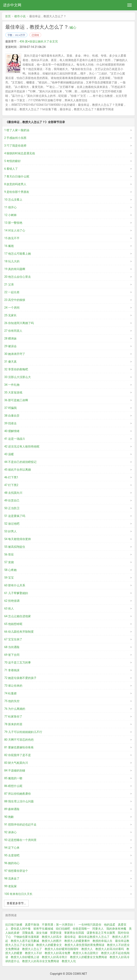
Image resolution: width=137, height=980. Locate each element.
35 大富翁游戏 (13, 392)
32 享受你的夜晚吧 (16, 369)
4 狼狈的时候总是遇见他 (20, 153)
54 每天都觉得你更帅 (18, 539)
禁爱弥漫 (56, 933)
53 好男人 (10, 531)
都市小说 (20, 16)
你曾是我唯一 (81, 929)
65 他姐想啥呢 (13, 624)
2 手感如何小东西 (15, 138)
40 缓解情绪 (12, 431)
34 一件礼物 (12, 385)
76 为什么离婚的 (15, 709)
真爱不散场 (32, 925)
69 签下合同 (12, 655)
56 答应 (9, 554)
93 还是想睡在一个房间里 (20, 840)
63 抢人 (9, 608)
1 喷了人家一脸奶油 (17, 130)
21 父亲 (9, 284)
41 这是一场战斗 (15, 439)
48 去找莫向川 (13, 493)
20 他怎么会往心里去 (18, 277)
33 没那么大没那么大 (18, 377)
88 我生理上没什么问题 (19, 801)
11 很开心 (10, 207)
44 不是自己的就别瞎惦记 (20, 462)
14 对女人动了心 (15, 230)
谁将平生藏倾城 (43, 929)
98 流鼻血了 (12, 878)
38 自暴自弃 (12, 416)
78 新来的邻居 (13, 724)
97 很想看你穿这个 (16, 871)
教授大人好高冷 (52, 937)
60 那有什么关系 (15, 585)
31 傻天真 (10, 362)
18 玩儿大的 (12, 261)
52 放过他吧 (12, 524)
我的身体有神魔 (116, 929)
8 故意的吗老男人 (15, 184)
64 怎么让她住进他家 (18, 616)
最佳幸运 (70, 937)
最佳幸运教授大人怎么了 (94, 937)
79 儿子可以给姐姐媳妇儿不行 (23, 732)
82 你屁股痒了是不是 (18, 755)
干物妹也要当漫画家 (26, 937)
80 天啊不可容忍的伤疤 (19, 740)
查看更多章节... (16, 903)
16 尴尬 (9, 246)
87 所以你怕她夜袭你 (18, 794)
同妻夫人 (98, 929)
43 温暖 (9, 454)
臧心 (73, 28)
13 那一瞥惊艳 (13, 223)
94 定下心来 (12, 848)
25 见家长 (10, 315)
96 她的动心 (12, 863)
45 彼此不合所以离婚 (18, 470)
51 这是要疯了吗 (15, 516)
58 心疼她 (10, 570)
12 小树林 (10, 215)
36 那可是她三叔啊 (16, 400)
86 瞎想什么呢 (13, 786)
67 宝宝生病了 (13, 639)
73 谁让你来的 (13, 686)
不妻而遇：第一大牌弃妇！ (59, 925)
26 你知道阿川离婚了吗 (19, 323)
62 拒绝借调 (12, 601)
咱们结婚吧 (63, 929)
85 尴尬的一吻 (13, 778)
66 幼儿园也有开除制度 (19, 632)
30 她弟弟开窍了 (15, 354)
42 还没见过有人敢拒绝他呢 (22, 446)
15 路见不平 (12, 238)
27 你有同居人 (13, 331)
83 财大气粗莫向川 (16, 763)
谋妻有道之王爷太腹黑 (101, 933)
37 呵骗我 (10, 408)
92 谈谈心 (10, 832)
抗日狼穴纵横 (14, 925)
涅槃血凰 (28, 933)
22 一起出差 (12, 292)
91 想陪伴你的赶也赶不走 (20, 824)
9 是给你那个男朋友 (17, 192)
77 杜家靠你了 (13, 716)
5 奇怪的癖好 (12, 161)
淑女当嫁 (42, 933)
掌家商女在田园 (74, 933)
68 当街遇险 (12, 647)
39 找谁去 (10, 423)
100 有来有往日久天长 (18, 894)
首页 (8, 16)
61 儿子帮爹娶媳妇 (16, 593)
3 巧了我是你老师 (15, 146)
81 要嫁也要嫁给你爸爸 (19, 747)
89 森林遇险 (12, 809)
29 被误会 (10, 346)
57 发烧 (9, 562)
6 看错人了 (11, 169)
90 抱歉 (9, 817)
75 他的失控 (12, 701)
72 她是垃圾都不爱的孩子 (20, 678)
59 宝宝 (9, 578)
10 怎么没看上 (13, 200)
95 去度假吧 (12, 855)
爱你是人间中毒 (21, 929)
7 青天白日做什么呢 (17, 176)
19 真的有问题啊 (15, 269)
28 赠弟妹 (10, 338)
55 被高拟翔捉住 (15, 547)
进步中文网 (12, 5)
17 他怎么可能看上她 (18, 254)
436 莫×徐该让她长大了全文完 (39, 41)
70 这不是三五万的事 (18, 662)
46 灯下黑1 (11, 477)
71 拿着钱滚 (12, 670)
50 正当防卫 (12, 508)
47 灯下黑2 (11, 485)
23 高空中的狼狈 (15, 300)
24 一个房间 (12, 308)
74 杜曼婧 (10, 693)
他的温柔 (110, 925)
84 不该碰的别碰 (15, 770)
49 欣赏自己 (12, 500)
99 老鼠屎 (10, 886)
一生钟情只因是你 (90, 925)
